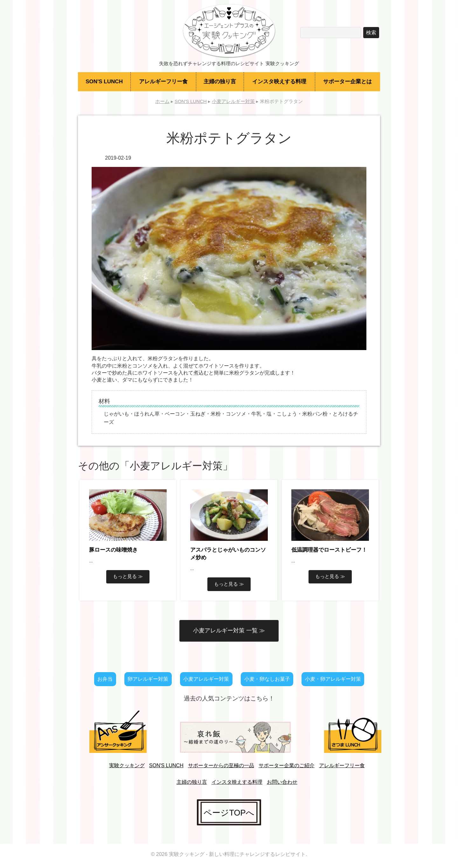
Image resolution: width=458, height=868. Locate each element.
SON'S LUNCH (104, 82)
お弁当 (105, 679)
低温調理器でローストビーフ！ (329, 550)
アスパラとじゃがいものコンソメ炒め (228, 554)
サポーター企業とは (347, 82)
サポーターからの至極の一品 (221, 765)
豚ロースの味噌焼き (113, 550)
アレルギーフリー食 (163, 82)
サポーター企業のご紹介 (287, 765)
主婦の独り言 (220, 82)
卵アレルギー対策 (148, 679)
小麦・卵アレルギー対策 (333, 679)
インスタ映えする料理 (279, 82)
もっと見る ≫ (128, 576)
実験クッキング (127, 765)
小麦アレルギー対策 (206, 679)
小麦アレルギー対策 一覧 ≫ (229, 630)
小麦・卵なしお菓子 (267, 679)
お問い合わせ (282, 782)
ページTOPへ (229, 812)
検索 (371, 33)
